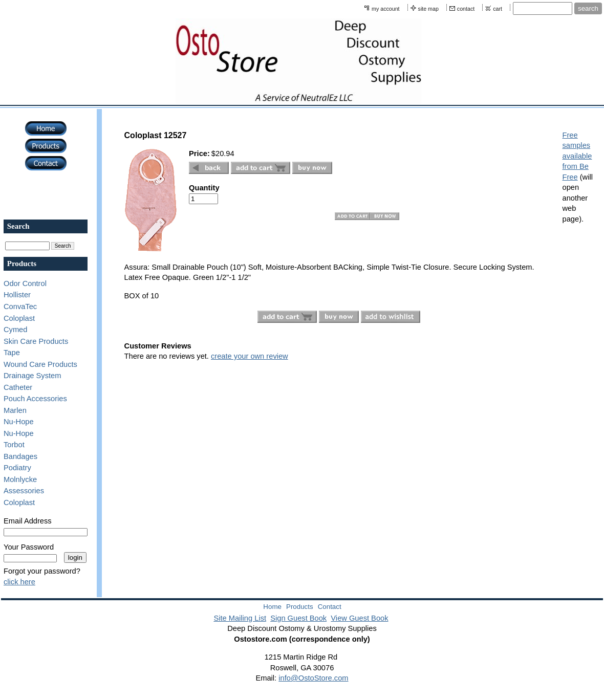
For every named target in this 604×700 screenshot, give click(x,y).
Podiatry (17, 468)
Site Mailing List (240, 618)
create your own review (250, 356)
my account (386, 9)
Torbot (14, 445)
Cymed (15, 330)
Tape (12, 353)
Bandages (20, 456)
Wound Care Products (40, 364)
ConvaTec (20, 307)
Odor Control (25, 283)
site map (428, 9)
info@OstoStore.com (313, 678)
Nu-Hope (19, 422)
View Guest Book (359, 618)
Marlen (15, 410)
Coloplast (19, 318)
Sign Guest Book (298, 618)
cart (498, 9)
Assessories (24, 491)
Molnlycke (20, 479)
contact (466, 9)
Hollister (17, 295)
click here (19, 582)
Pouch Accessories (35, 399)
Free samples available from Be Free (577, 156)
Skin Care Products (36, 341)
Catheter (18, 387)
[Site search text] (543, 8)
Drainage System (32, 376)
